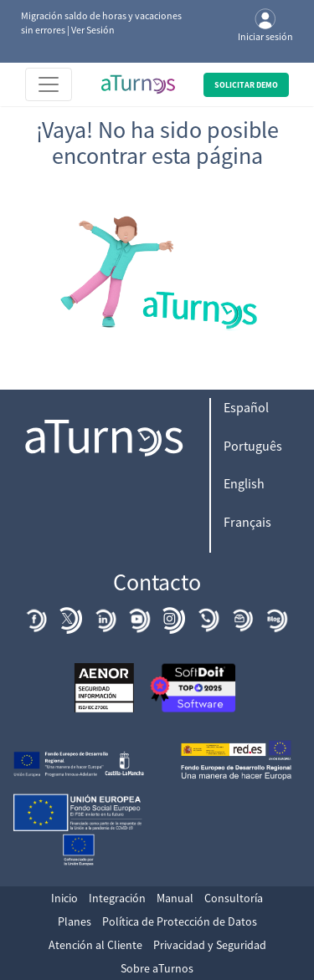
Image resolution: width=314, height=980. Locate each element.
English (244, 483)
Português (253, 446)
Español (246, 407)
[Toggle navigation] (49, 84)
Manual (175, 898)
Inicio (64, 898)
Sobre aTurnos (157, 968)
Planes (75, 921)
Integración (117, 898)
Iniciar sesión (265, 26)
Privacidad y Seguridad (210, 945)
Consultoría (234, 898)
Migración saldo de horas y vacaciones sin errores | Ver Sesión (101, 23)
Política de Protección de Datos (180, 921)
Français (247, 522)
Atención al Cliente (95, 945)
